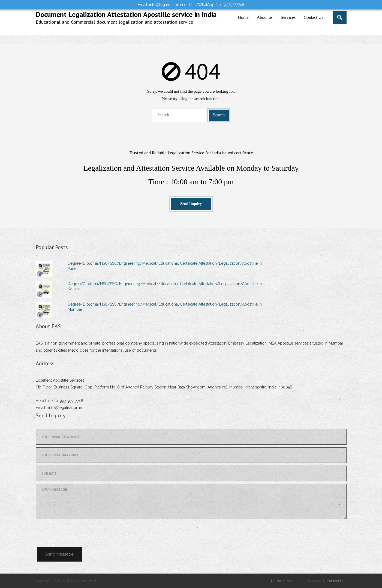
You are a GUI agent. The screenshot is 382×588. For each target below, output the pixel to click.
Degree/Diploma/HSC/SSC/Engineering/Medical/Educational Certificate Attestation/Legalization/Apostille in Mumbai (165, 307)
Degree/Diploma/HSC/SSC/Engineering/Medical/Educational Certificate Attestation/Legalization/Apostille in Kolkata (165, 286)
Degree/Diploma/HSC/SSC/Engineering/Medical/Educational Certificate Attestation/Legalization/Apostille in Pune (165, 266)
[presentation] (77, 533)
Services (314, 581)
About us (294, 581)
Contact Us (336, 581)
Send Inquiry (191, 204)
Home (276, 581)
